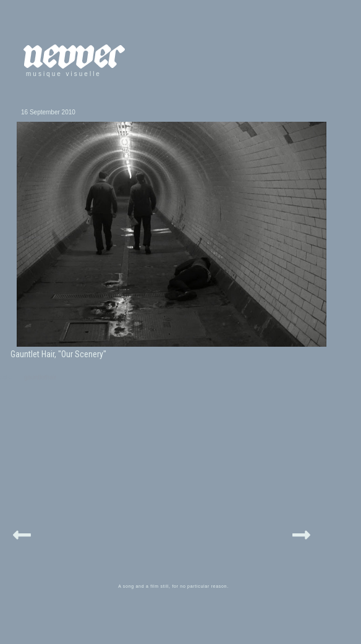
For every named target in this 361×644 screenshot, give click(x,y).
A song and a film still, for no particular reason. (173, 586)
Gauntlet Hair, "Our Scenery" (58, 354)
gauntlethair (40, 377)
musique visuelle (64, 74)
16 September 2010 (48, 112)
